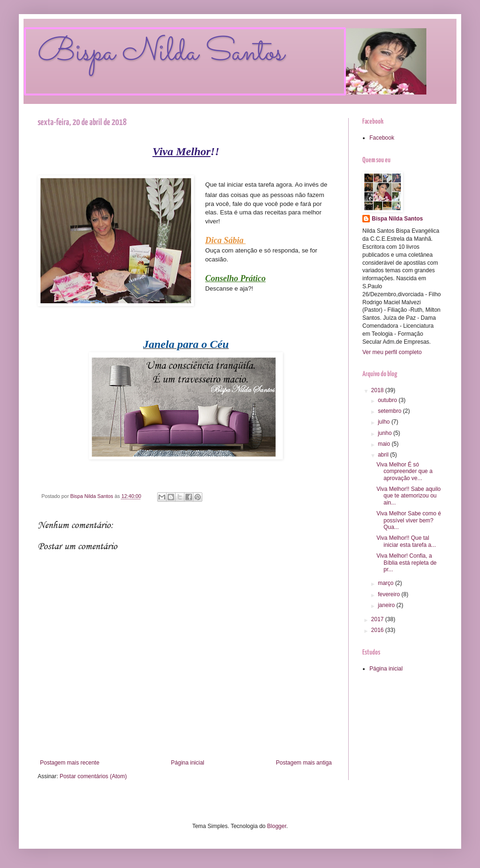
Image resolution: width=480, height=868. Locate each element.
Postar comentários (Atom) (93, 776)
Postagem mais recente (70, 763)
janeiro (387, 605)
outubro (388, 400)
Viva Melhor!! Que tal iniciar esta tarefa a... (406, 541)
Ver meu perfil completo (392, 352)
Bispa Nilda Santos (161, 53)
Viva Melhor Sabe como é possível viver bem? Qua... (409, 520)
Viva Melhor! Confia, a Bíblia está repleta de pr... (407, 563)
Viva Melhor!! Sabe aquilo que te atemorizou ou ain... (409, 496)
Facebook (382, 138)
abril (384, 455)
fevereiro (390, 594)
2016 (378, 630)
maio (385, 444)
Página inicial (188, 763)
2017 (378, 619)
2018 (378, 390)
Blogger (277, 826)
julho (385, 422)
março (387, 583)
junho (386, 433)
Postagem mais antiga (304, 763)
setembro (390, 411)
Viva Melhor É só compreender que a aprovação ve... (404, 471)
